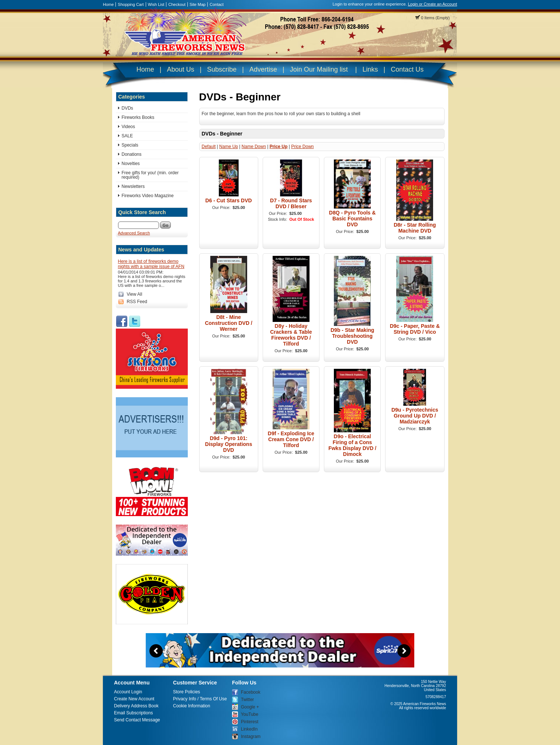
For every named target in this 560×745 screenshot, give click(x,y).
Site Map (198, 4)
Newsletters (133, 186)
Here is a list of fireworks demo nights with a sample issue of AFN (151, 264)
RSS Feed (137, 302)
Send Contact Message (137, 720)
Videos (128, 127)
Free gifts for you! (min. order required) (150, 175)
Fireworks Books (138, 117)
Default (209, 147)
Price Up (279, 147)
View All (135, 294)
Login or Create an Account (433, 4)
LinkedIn (249, 729)
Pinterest (250, 722)
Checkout (177, 4)
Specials (130, 145)
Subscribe (222, 69)
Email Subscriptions (133, 713)
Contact (217, 4)
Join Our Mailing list (319, 69)
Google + (250, 707)
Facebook (251, 692)
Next (404, 651)
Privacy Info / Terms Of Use (200, 699)
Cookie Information (192, 706)
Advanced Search (134, 233)
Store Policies (186, 692)
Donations (132, 154)
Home (108, 4)
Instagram (251, 737)
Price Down (302, 147)
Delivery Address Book (136, 706)
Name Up (229, 147)
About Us (180, 69)
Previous (156, 651)
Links (370, 69)
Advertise (263, 69)
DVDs (127, 108)
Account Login (128, 692)
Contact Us (407, 69)
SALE (127, 136)
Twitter (247, 700)
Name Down (254, 147)
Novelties (131, 164)
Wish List (156, 4)
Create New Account (134, 699)
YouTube (250, 714)
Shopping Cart (131, 4)
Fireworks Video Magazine (148, 196)
